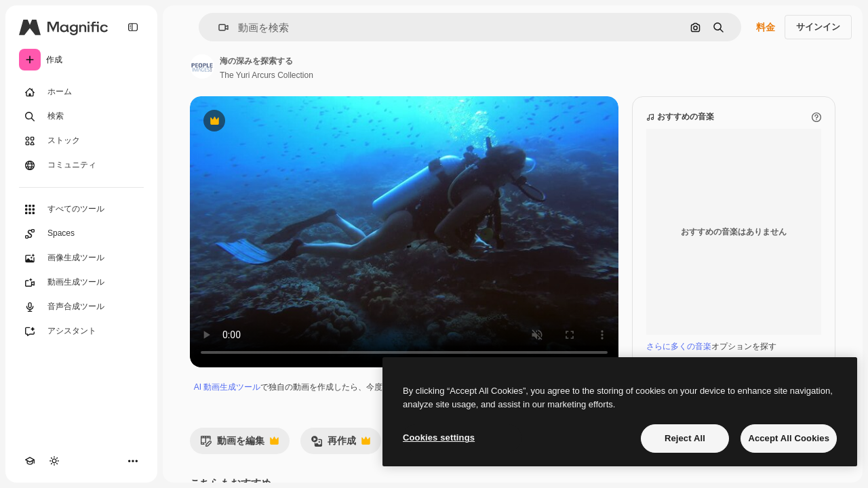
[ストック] (81, 141)
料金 (766, 27)
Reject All (685, 438)
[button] (218, 27)
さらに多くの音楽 (679, 346)
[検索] (81, 117)
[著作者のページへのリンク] (202, 66)
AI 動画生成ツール (228, 387)
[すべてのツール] (81, 209)
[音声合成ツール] (81, 307)
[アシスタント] (81, 331)
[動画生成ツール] (81, 283)
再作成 (340, 444)
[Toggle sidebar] (133, 27)
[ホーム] (81, 92)
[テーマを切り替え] (54, 461)
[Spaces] (81, 234)
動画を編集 (239, 444)
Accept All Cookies (789, 438)
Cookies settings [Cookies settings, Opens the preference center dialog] (439, 438)
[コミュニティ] (81, 165)
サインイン (818, 27)
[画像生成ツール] (81, 258)
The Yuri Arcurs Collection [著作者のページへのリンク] (267, 75)
